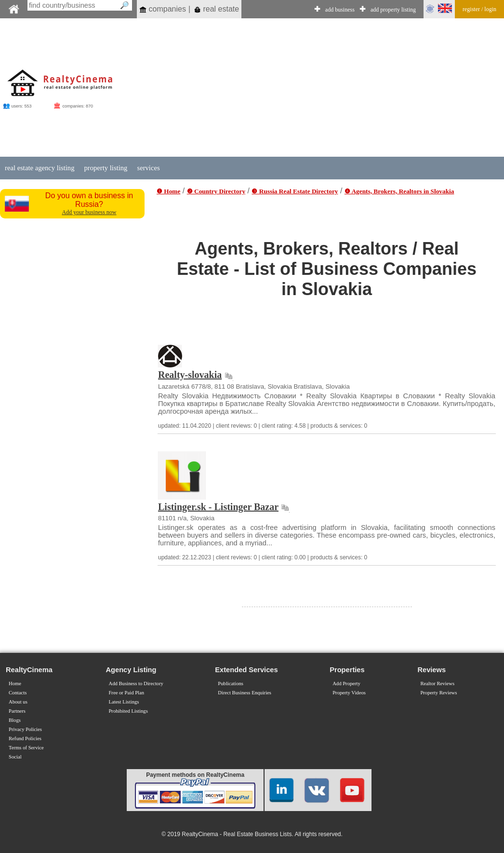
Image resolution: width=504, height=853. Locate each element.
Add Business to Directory (136, 684)
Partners (17, 711)
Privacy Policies (25, 729)
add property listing (393, 10)
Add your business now (89, 212)
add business (340, 10)
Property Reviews (438, 693)
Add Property (346, 684)
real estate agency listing (40, 168)
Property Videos (349, 693)
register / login (479, 9)
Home (15, 684)
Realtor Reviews (437, 684)
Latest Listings (124, 702)
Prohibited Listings (128, 711)
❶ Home (168, 191)
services (148, 168)
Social (15, 757)
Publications (231, 684)
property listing (106, 168)
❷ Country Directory (216, 191)
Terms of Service (26, 748)
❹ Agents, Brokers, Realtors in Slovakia (399, 191)
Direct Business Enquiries (245, 693)
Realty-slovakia (190, 375)
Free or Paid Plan (126, 693)
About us (18, 702)
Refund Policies (25, 738)
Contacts (18, 693)
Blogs (15, 720)
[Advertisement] (301, 88)
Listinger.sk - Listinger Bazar (218, 507)
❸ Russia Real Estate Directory (295, 191)
